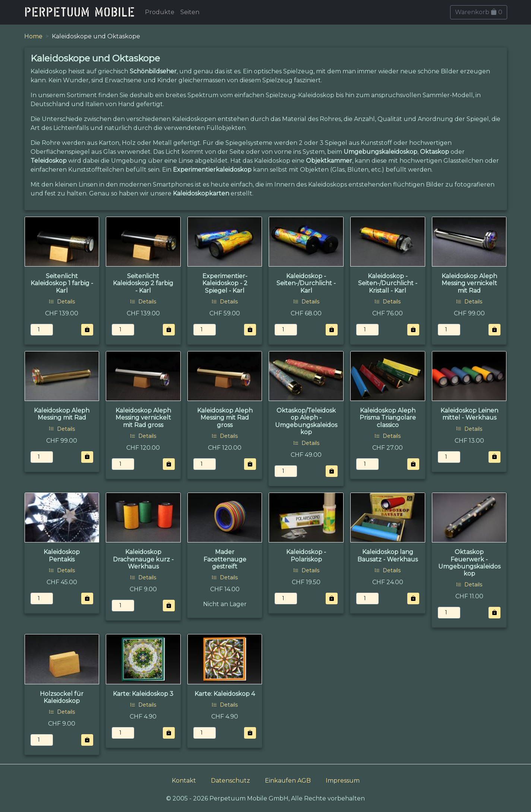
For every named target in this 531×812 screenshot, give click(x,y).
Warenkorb (479, 12)
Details (62, 302)
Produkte (160, 12)
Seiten (190, 12)
